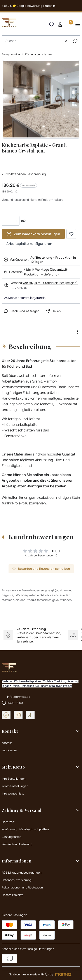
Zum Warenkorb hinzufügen (37, 234)
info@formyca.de (19, 697)
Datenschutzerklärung (17, 880)
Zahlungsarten (12, 837)
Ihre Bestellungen (14, 779)
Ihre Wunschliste (13, 793)
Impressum (9, 750)
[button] (75, 41)
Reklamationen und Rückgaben (22, 887)
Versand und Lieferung (17, 844)
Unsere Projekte (13, 895)
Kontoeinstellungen (15, 786)
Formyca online (11, 54)
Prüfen (48, 6)
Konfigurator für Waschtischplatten (25, 829)
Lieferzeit (8, 822)
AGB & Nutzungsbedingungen (22, 873)
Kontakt (7, 743)
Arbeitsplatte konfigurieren (29, 244)
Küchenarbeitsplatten (38, 54)
